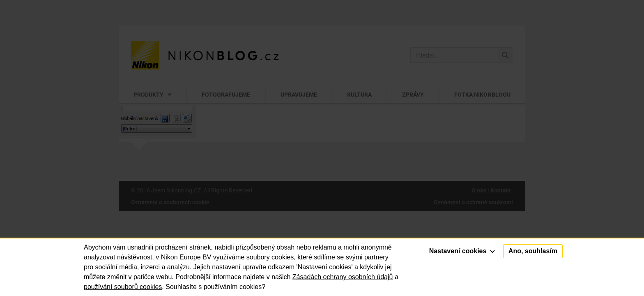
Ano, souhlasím (533, 251)
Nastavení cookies (462, 251)
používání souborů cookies (123, 287)
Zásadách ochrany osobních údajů (343, 277)
